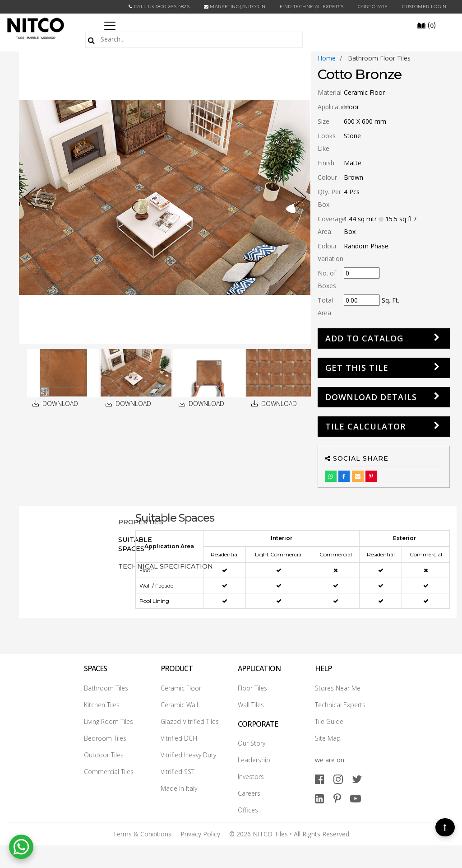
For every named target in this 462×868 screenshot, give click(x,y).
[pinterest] (337, 798)
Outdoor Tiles (104, 755)
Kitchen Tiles (102, 705)
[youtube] (356, 798)
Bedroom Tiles (105, 738)
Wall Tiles (251, 705)
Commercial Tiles (109, 772)
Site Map (328, 738)
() (426, 25)
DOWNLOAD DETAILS (371, 397)
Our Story (252, 743)
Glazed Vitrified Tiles (190, 721)
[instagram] (338, 779)
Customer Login (424, 7)
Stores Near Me (338, 688)
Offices (248, 810)
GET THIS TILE (357, 368)
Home (327, 58)
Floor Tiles (252, 688)
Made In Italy (179, 788)
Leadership (254, 760)
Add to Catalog (364, 338)
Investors (251, 777)
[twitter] (357, 779)
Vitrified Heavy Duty (188, 755)
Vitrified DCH (179, 738)
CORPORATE (373, 7)
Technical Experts (340, 705)
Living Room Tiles (109, 721)
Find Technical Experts (312, 7)
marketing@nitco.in (235, 7)
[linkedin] (320, 798)
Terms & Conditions (142, 834)
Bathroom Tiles (106, 688)
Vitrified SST (178, 772)
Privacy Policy (200, 834)
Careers (249, 793)
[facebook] (320, 779)
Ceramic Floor (181, 688)
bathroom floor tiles (379, 58)
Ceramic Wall (179, 705)
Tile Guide (329, 721)
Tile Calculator (365, 426)
